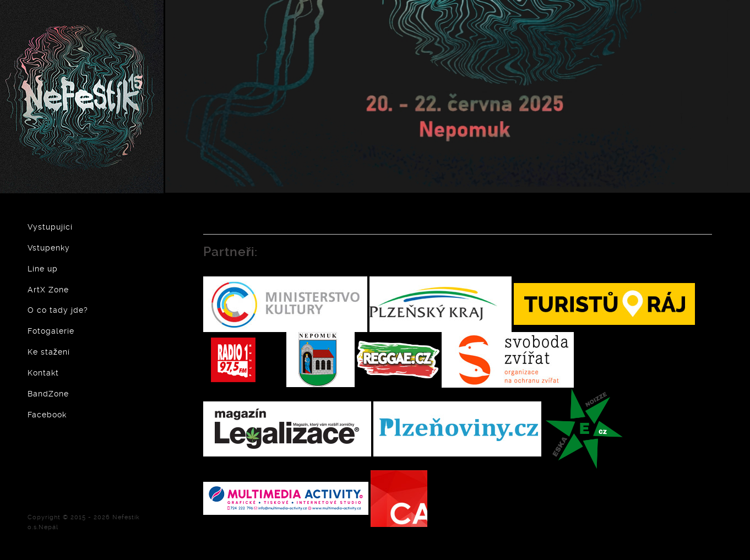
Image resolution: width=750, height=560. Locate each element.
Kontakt (43, 373)
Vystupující (50, 227)
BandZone (48, 394)
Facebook (47, 415)
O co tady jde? (58, 310)
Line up (43, 269)
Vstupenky (49, 248)
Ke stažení (49, 352)
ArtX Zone (48, 290)
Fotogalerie (51, 331)
